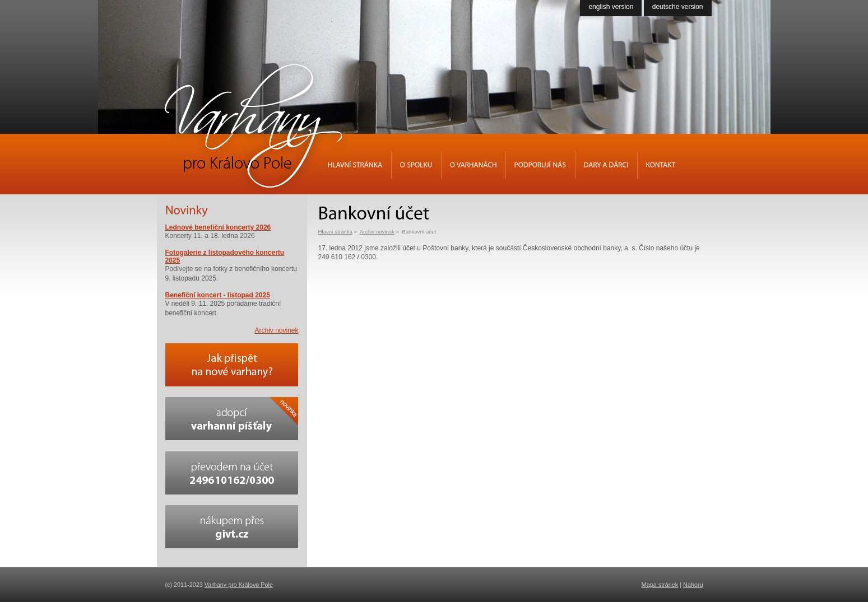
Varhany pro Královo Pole (239, 585)
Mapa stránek (660, 585)
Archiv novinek (377, 232)
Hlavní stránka (335, 232)
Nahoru (693, 585)
